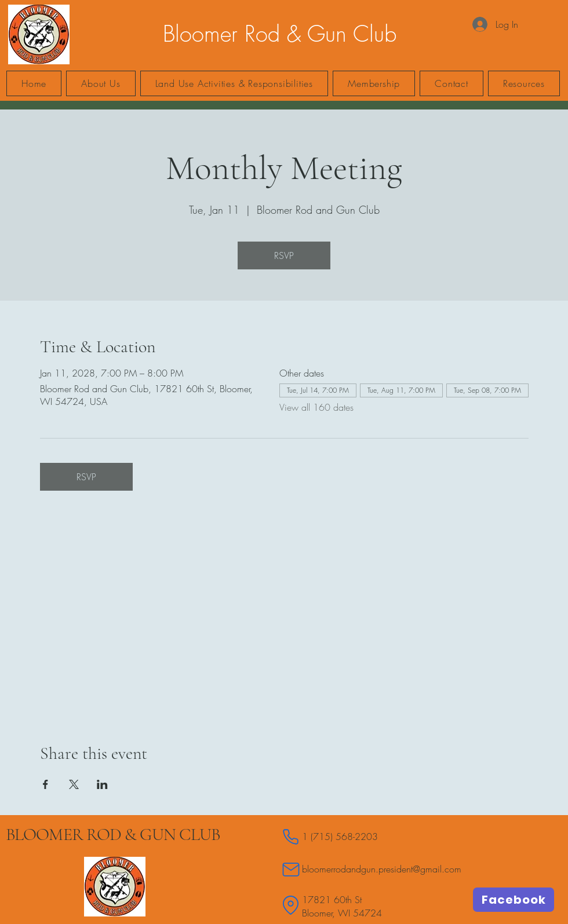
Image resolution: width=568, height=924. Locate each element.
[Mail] (291, 869)
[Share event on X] (74, 784)
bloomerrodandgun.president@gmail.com (382, 869)
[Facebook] (514, 900)
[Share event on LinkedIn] (102, 784)
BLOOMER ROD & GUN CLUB (113, 834)
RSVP (284, 255)
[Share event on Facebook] (45, 784)
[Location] (291, 905)
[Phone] (291, 837)
